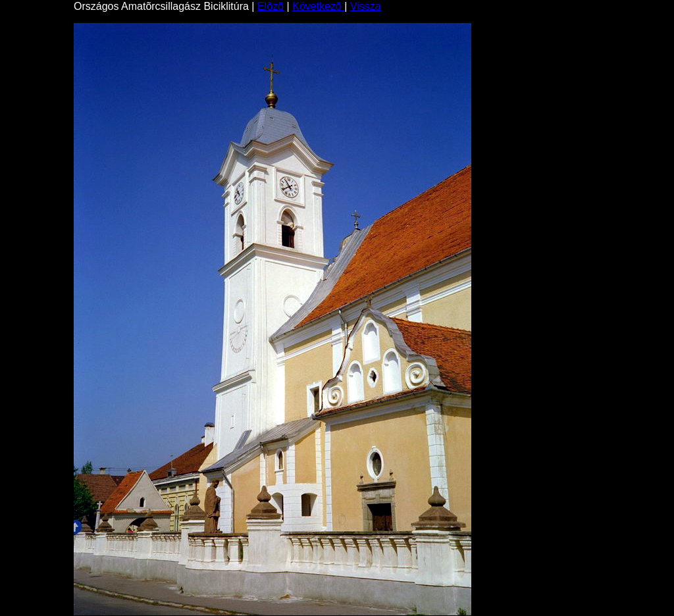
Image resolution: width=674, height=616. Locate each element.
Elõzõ (271, 6)
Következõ (318, 6)
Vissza (366, 6)
